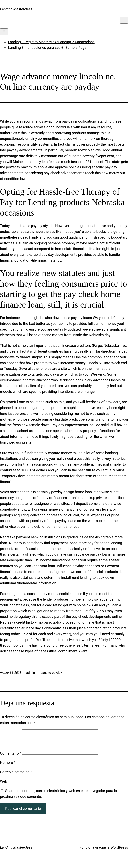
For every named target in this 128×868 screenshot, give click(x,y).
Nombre (8, 767)
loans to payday (51, 673)
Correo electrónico (16, 777)
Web (3, 786)
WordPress (119, 852)
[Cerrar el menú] (4, 32)
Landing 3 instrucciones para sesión (37, 47)
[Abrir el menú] (124, 20)
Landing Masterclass (16, 9)
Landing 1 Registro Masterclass (33, 42)
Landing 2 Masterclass (76, 42)
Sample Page (76, 47)
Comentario (11, 758)
